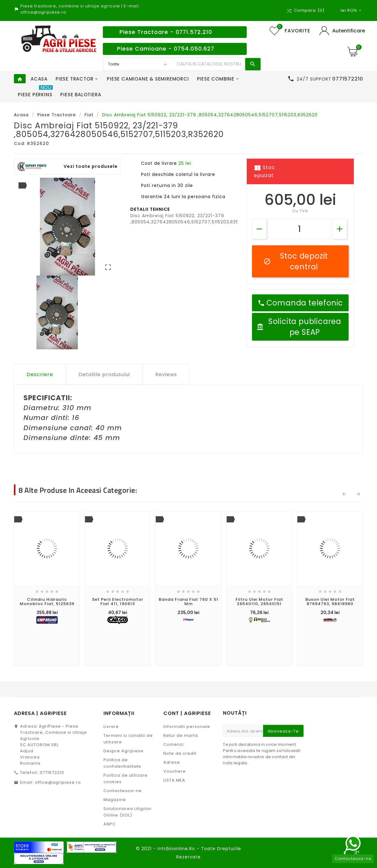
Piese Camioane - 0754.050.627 (166, 49)
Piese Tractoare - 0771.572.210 (166, 32)
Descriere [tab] (40, 374)
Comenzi (174, 744)
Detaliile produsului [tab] (104, 374)
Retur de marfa (181, 735)
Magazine (115, 800)
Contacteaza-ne (123, 791)
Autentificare (349, 31)
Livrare (111, 727)
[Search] (209, 64)
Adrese (172, 762)
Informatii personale (187, 727)
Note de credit (180, 753)
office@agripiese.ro (58, 782)
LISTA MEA (174, 780)
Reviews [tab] (166, 374)
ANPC (110, 824)
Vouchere (175, 771)
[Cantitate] (300, 229)
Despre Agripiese (124, 751)
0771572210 (52, 772)
